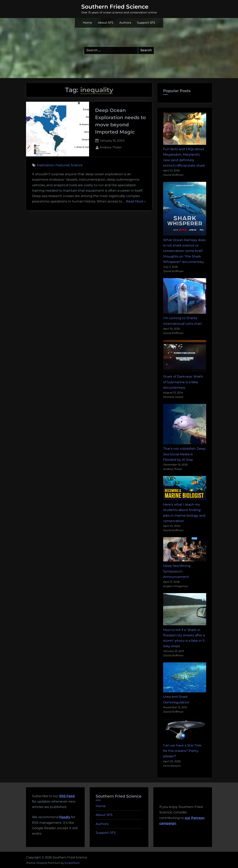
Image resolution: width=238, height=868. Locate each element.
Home (87, 23)
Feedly (65, 817)
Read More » (136, 201)
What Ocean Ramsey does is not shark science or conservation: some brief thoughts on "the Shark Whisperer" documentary (184, 251)
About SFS (106, 23)
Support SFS (146, 23)
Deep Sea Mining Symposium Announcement (177, 571)
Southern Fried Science (115, 7)
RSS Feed (67, 796)
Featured (62, 165)
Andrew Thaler (111, 147)
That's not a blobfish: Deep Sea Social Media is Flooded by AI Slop (184, 454)
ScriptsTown (72, 863)
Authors (125, 23)
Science (77, 165)
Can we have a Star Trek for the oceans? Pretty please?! (182, 751)
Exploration (45, 165)
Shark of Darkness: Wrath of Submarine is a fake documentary (183, 382)
